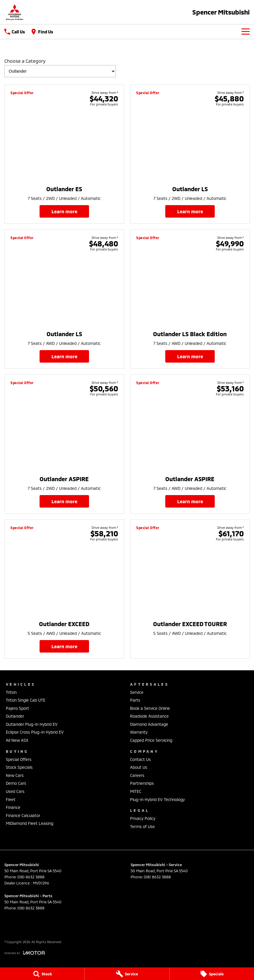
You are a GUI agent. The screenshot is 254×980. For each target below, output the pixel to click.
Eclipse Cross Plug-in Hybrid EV (35, 732)
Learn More (64, 211)
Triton (11, 692)
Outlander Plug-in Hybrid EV (32, 724)
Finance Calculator (23, 815)
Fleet (11, 799)
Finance (13, 807)
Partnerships (142, 783)
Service (137, 692)
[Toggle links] (25, 953)
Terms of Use (142, 826)
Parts (135, 700)
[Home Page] (15, 12)
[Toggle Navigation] (246, 32)
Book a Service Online (150, 708)
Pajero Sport (17, 708)
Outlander (15, 716)
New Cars (15, 775)
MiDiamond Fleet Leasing (30, 823)
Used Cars (15, 791)
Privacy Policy (143, 818)
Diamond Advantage (149, 724)
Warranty (139, 732)
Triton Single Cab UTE (26, 700)
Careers (137, 775)
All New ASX (17, 740)
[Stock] (42, 974)
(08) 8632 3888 (31, 877)
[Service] (127, 974)
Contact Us (140, 759)
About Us (139, 767)
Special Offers (19, 759)
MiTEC (136, 791)
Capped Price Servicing (151, 740)
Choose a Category (60, 68)
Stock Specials (19, 767)
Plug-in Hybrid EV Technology (157, 799)
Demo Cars (16, 783)
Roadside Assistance (149, 716)
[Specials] (212, 974)
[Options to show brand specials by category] (60, 71)
